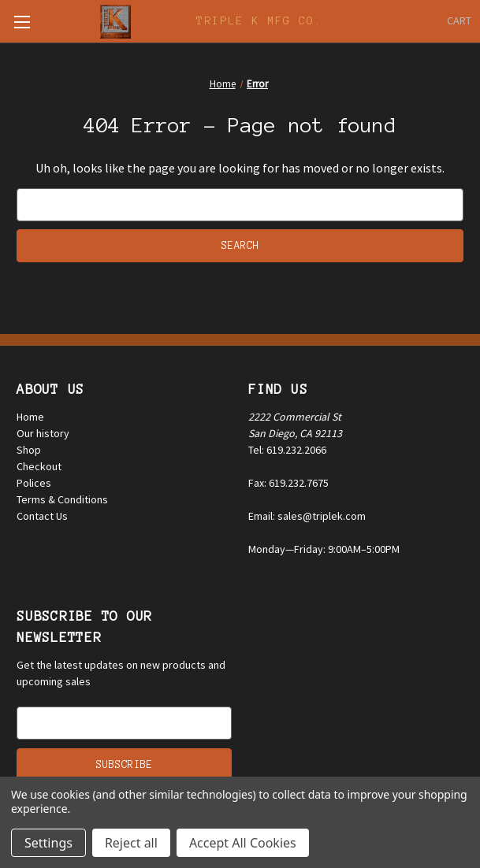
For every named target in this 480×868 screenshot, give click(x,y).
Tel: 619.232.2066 (287, 450)
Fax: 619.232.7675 (288, 483)
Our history (43, 433)
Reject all (131, 843)
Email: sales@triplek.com (307, 516)
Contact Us (42, 516)
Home (30, 417)
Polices (34, 483)
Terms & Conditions (62, 499)
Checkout (39, 466)
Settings (48, 843)
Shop (29, 450)
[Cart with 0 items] (459, 21)
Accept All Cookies (243, 843)
